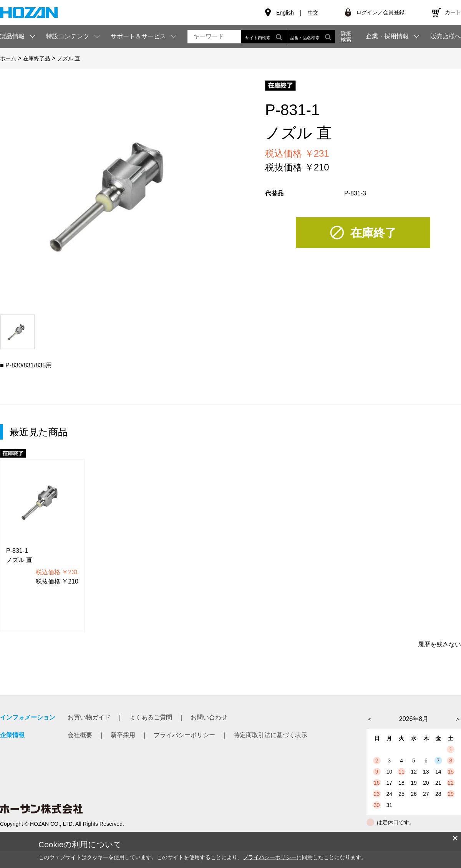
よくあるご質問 (151, 717)
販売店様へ (446, 36)
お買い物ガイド (89, 717)
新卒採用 (123, 735)
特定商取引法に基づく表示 (270, 735)
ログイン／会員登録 (380, 12)
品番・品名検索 (311, 37)
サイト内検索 (264, 37)
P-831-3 (355, 193)
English (285, 13)
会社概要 (80, 735)
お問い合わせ (209, 717)
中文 (313, 13)
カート (453, 12)
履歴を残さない (439, 644)
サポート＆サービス (138, 36)
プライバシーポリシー (184, 735)
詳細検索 (346, 36)
